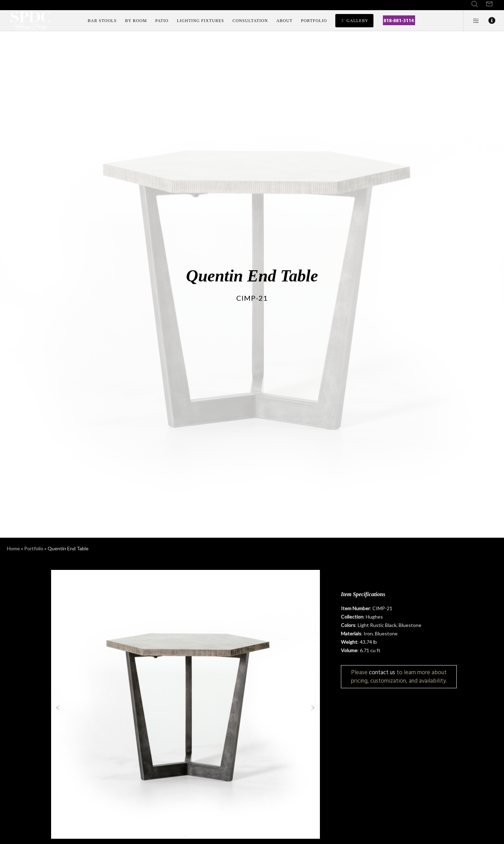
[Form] (489, 4)
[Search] (475, 4)
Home (13, 548)
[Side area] (472, 21)
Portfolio (34, 548)
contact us (382, 672)
